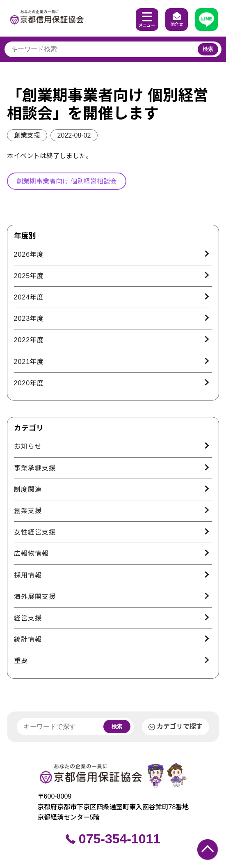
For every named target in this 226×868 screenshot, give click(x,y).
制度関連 (28, 489)
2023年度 (29, 319)
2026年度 (29, 254)
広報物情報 (31, 554)
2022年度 (29, 340)
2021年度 (29, 362)
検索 (208, 49)
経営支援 (28, 618)
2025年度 (29, 276)
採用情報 (28, 575)
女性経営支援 (35, 532)
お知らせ (28, 446)
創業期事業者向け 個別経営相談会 (66, 181)
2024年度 (29, 297)
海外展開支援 (35, 597)
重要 (21, 661)
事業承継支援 (35, 468)
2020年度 (29, 383)
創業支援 (27, 135)
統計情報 (28, 639)
